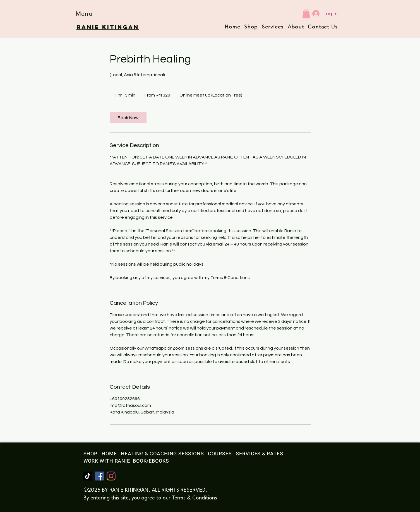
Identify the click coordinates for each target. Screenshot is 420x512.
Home (232, 27)
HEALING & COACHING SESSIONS (162, 454)
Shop (251, 27)
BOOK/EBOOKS (151, 461)
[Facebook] (99, 476)
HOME (109, 454)
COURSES (220, 454)
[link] (128, 118)
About (296, 27)
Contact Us (323, 27)
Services (273, 27)
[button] (84, 14)
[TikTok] (88, 476)
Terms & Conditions (195, 498)
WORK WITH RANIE (107, 461)
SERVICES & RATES (259, 454)
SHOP (91, 454)
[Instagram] (111, 476)
